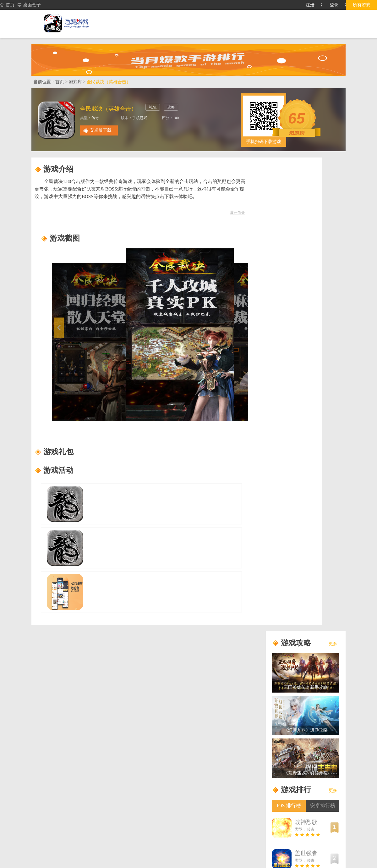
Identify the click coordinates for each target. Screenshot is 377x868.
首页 (7, 5)
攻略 (171, 107)
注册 (310, 5)
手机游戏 (140, 118)
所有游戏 (362, 5)
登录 (334, 5)
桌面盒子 (29, 5)
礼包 (153, 107)
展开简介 (238, 213)
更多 (333, 644)
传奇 (95, 118)
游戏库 (75, 82)
